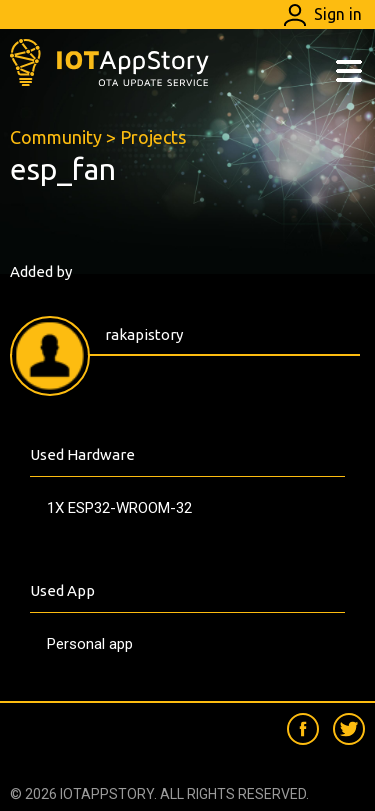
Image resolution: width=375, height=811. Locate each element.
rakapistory (144, 334)
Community (56, 137)
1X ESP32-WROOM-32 (119, 508)
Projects (153, 137)
